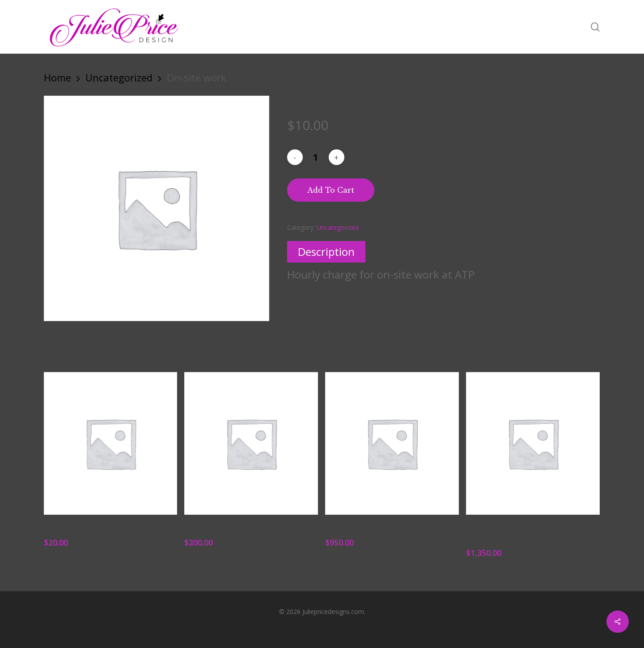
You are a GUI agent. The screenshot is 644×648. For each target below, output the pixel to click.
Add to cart (331, 190)
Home (57, 77)
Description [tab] (326, 252)
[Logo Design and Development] (251, 443)
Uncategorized (119, 77)
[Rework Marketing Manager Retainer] (533, 443)
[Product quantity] (316, 157)
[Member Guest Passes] (111, 443)
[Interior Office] (392, 443)
